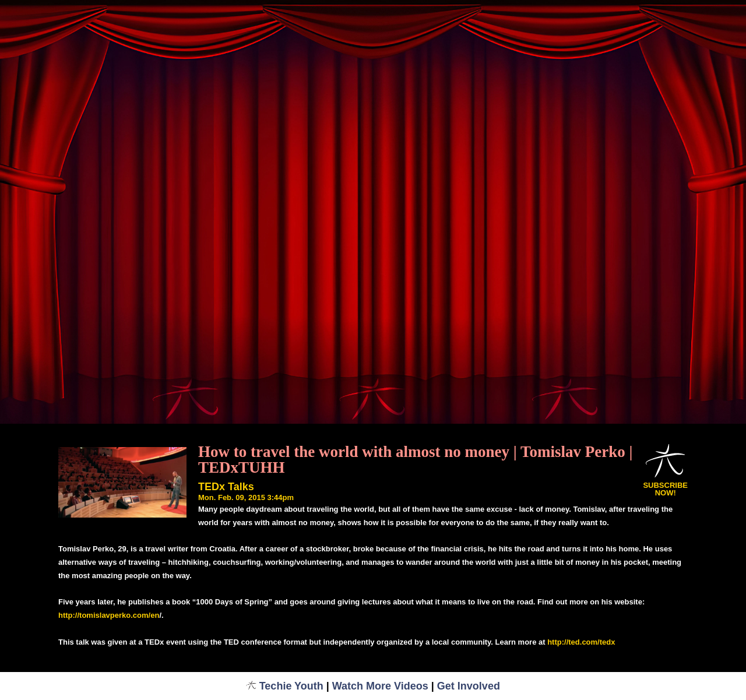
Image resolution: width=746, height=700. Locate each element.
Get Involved (469, 686)
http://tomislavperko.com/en (109, 615)
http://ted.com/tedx (581, 642)
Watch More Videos (380, 686)
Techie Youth (285, 686)
